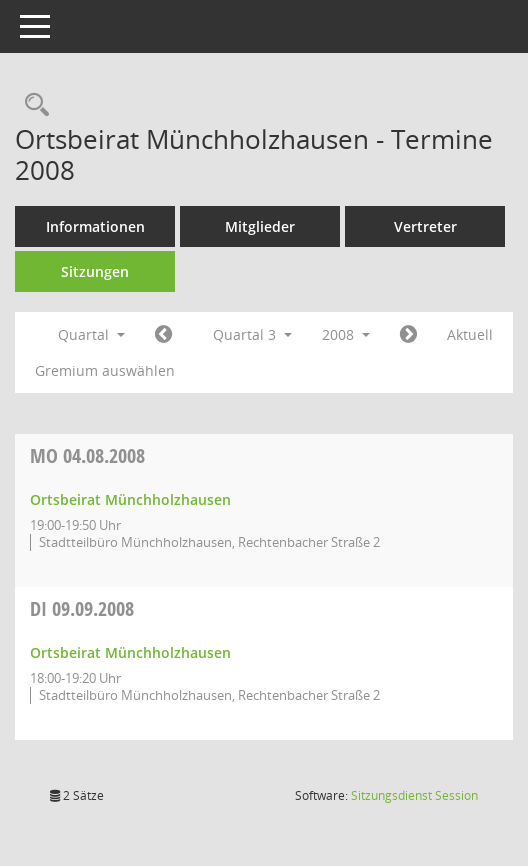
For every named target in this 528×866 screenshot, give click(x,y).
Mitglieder (260, 226)
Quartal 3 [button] (252, 334)
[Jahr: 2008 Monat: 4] (163, 335)
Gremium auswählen (105, 370)
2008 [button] (346, 334)
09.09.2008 (82, 608)
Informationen (95, 226)
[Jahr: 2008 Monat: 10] (408, 335)
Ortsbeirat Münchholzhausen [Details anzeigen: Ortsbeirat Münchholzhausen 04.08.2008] (130, 499)
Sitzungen (95, 271)
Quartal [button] (91, 334)
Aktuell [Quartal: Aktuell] (470, 334)
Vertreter (425, 226)
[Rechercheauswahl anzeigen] (32, 105)
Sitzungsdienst (414, 795)
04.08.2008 (87, 455)
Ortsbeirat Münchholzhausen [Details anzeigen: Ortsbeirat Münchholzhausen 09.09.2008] (130, 652)
